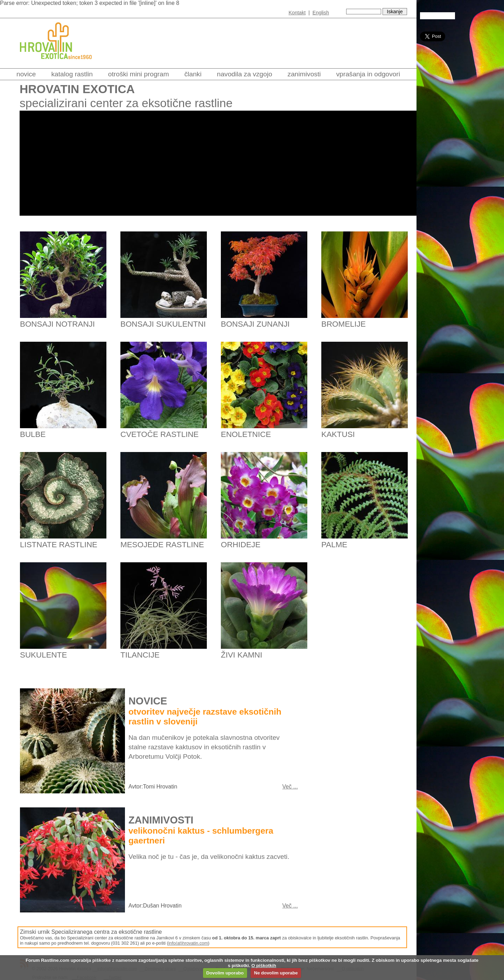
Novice (26, 74)
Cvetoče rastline (160, 434)
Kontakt (297, 13)
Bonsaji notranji (57, 324)
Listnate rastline (59, 545)
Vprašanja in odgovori (368, 74)
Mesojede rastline (162, 545)
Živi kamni (241, 655)
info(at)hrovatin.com (188, 943)
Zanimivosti (304, 74)
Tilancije (140, 655)
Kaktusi (338, 434)
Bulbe (33, 434)
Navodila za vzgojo (245, 74)
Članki (193, 74)
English (321, 13)
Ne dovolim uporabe (276, 973)
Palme (334, 545)
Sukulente (43, 655)
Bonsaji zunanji (255, 324)
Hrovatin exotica (77, 89)
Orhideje (241, 545)
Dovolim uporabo (225, 973)
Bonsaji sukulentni (163, 324)
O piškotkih (264, 965)
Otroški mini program (139, 74)
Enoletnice (246, 434)
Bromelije (344, 324)
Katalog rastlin (72, 74)
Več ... (290, 787)
